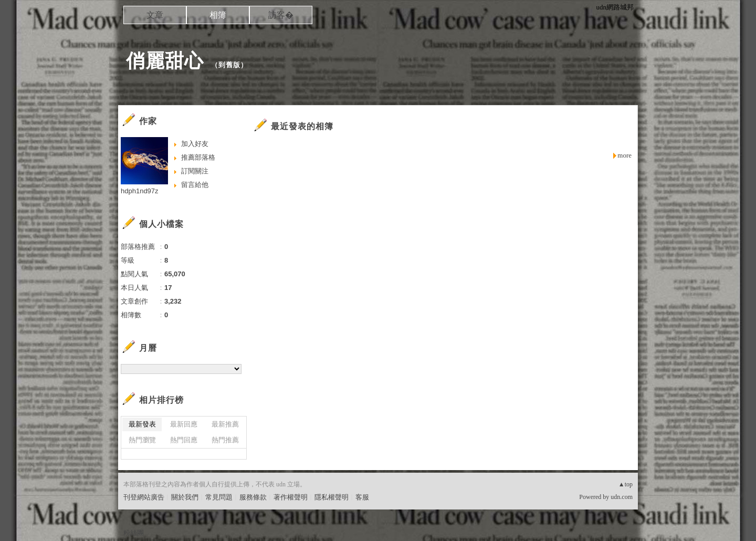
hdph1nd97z (140, 191)
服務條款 (253, 497)
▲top (626, 484)
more (624, 155)
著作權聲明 (291, 497)
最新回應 (184, 424)
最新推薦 (225, 424)
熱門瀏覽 (142, 440)
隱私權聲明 (332, 497)
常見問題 (219, 497)
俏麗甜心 (165, 61)
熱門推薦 (225, 440)
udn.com (622, 497)
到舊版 (229, 65)
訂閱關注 (195, 171)
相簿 (218, 15)
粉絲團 (134, 533)
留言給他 (195, 185)
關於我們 (185, 497)
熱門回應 (184, 440)
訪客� (281, 15)
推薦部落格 (198, 157)
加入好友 (195, 144)
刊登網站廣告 (144, 497)
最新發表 (142, 424)
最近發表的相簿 (302, 126)
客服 (362, 497)
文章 (155, 15)
